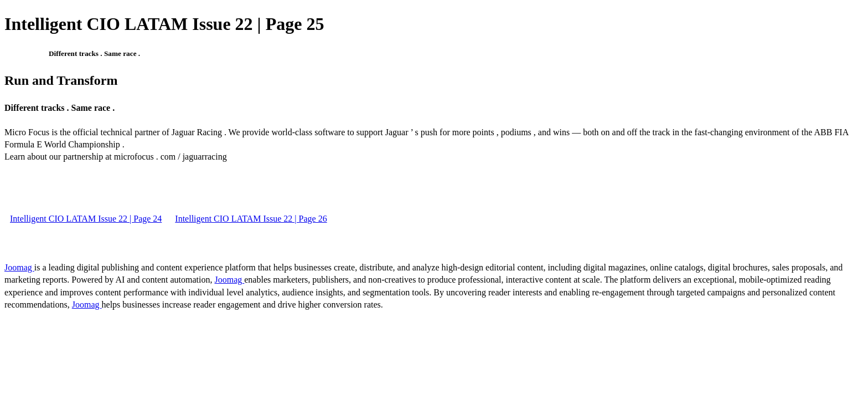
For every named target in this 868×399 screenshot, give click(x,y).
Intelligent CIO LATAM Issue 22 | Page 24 (86, 219)
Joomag (19, 267)
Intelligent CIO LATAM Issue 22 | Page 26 (251, 219)
